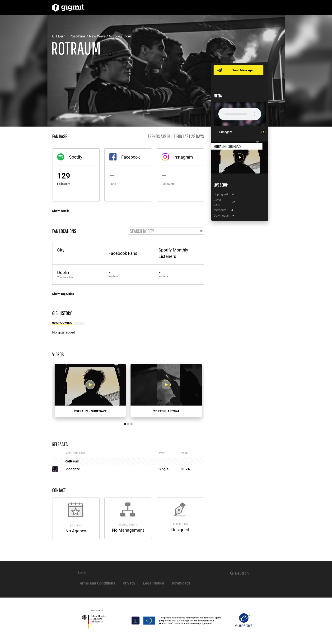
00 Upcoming (63, 323)
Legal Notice (154, 583)
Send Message (243, 70)
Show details (61, 211)
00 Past (80, 323)
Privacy (129, 583)
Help (82, 573)
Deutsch (242, 573)
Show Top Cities (63, 294)
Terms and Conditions (96, 583)
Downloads (181, 583)
